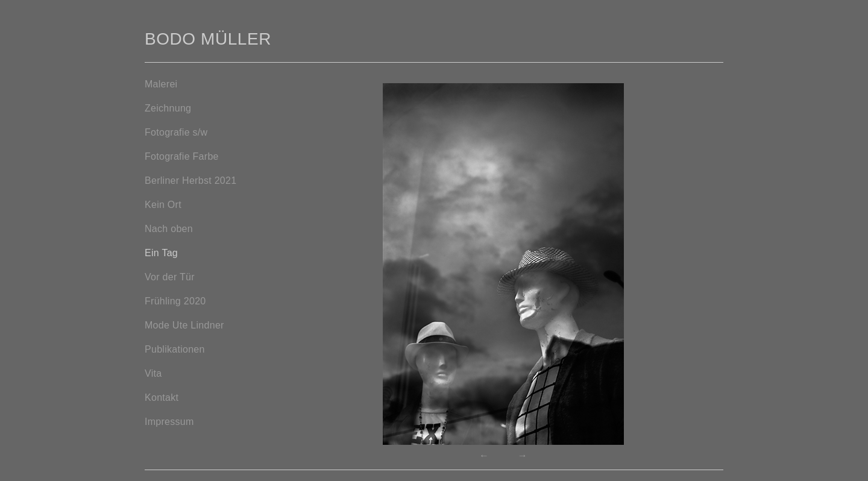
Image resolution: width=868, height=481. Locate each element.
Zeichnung (168, 108)
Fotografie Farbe (182, 156)
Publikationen (175, 349)
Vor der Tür (170, 277)
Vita (153, 373)
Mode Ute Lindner (184, 325)
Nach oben (169, 229)
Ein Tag (161, 253)
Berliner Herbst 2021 (190, 181)
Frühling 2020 (175, 301)
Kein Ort (163, 205)
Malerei (161, 84)
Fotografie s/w (176, 132)
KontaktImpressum (169, 410)
